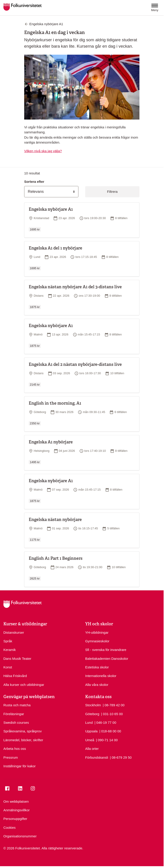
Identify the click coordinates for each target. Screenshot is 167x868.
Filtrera (112, 192)
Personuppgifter (15, 819)
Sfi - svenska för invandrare (106, 650)
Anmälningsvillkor (16, 810)
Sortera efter (34, 182)
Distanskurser (14, 632)
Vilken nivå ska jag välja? (43, 151)
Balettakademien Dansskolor (107, 659)
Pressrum (11, 757)
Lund (89, 723)
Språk (8, 641)
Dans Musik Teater (17, 659)
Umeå (90, 740)
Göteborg (92, 714)
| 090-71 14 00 (107, 740)
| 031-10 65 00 (112, 714)
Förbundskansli (97, 757)
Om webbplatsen (16, 801)
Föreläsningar (14, 714)
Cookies (9, 828)
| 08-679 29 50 (121, 757)
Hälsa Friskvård (15, 676)
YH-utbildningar (97, 632)
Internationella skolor (101, 676)
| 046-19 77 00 (105, 722)
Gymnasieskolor (97, 641)
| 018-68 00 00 (110, 731)
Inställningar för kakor (20, 766)
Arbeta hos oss (15, 749)
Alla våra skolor (97, 685)
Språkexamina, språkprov (22, 731)
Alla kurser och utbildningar (24, 685)
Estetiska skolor (97, 667)
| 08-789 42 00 (114, 705)
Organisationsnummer (20, 836)
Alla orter (92, 749)
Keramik (10, 650)
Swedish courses (16, 723)
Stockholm (93, 705)
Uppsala (91, 731)
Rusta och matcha (17, 705)
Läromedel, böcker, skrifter (23, 740)
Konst (8, 667)
